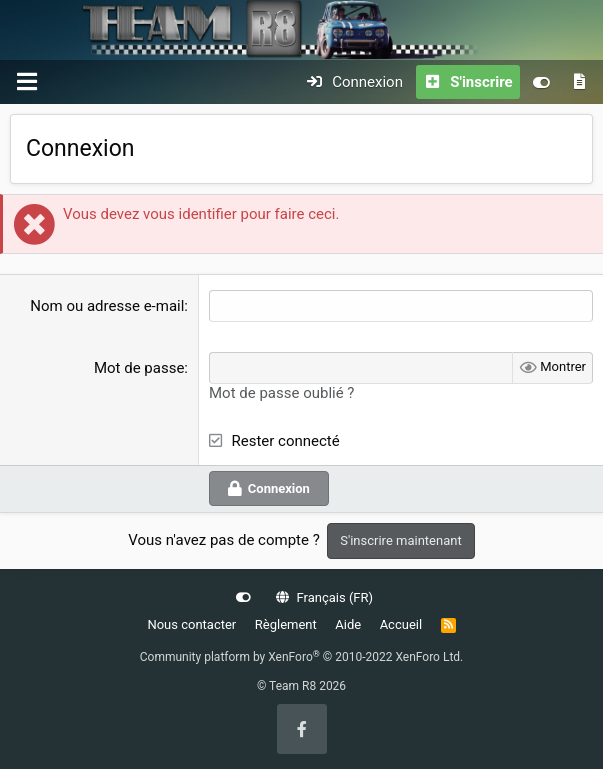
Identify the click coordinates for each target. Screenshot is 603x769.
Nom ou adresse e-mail (107, 306)
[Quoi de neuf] (579, 82)
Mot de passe (139, 368)
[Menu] (27, 82)
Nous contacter (191, 624)
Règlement (286, 624)
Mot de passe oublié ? (281, 393)
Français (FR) (324, 597)
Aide (348, 624)
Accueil (401, 624)
